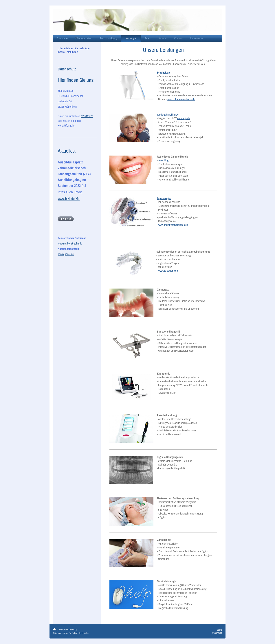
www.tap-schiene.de (168, 271)
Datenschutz (67, 69)
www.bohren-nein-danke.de (181, 99)
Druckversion (61, 630)
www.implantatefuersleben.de (173, 225)
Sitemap (74, 630)
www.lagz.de (184, 118)
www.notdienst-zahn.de (70, 243)
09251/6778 (87, 116)
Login (219, 629)
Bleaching (163, 160)
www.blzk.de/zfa (69, 199)
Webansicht (217, 633)
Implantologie (164, 198)
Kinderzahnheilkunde (168, 115)
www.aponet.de (66, 254)
